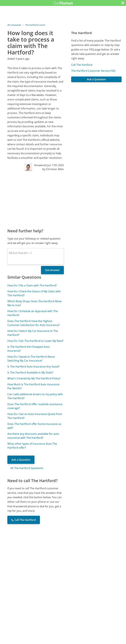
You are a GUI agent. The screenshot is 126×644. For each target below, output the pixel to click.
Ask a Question (21, 460)
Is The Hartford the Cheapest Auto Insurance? (29, 349)
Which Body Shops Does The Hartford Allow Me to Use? (34, 303)
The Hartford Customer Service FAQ (93, 71)
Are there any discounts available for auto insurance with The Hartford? (33, 436)
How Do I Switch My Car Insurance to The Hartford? (33, 333)
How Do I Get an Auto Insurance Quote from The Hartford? (35, 416)
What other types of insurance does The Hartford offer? (32, 446)
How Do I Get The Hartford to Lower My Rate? (35, 341)
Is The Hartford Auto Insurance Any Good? (33, 367)
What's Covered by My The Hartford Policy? (34, 378)
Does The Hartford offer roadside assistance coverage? (35, 406)
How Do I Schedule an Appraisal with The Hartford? (33, 313)
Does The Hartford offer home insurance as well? (34, 426)
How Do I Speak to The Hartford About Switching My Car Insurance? (31, 359)
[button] (123, 3)
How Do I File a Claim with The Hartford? (32, 285)
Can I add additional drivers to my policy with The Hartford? (35, 396)
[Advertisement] (36, 199)
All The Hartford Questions (27, 468)
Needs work (82, 597)
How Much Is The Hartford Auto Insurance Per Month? (33, 386)
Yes (69, 597)
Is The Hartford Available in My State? (30, 372)
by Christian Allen (53, 169)
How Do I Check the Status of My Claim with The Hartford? (34, 293)
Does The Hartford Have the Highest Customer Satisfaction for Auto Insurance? (34, 323)
